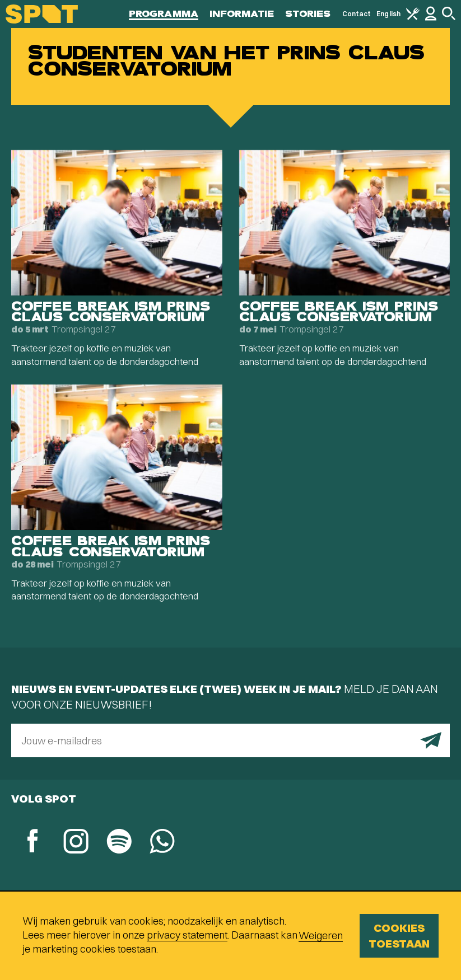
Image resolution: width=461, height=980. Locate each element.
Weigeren (321, 936)
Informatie (242, 14)
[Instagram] (76, 843)
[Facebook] (33, 842)
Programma (164, 14)
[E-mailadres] (230, 740)
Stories (308, 14)
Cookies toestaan (399, 936)
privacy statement (187, 935)
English (388, 14)
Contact (357, 14)
